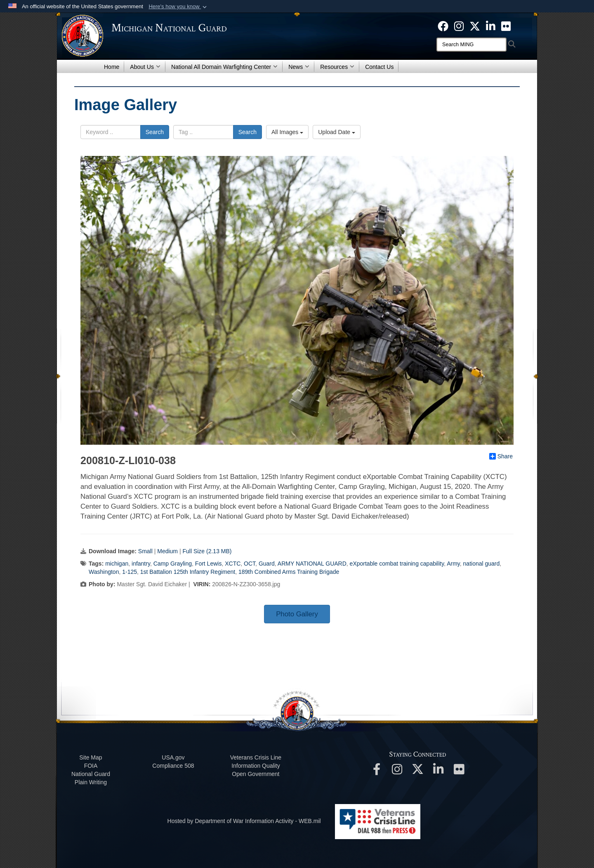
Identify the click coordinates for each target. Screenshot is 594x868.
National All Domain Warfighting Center (224, 67)
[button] (178, 7)
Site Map (91, 757)
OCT (250, 564)
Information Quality (256, 766)
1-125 (130, 572)
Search (155, 132)
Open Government (256, 774)
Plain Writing (91, 782)
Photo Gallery (297, 614)
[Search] (471, 45)
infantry (141, 564)
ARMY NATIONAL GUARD (312, 564)
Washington (104, 572)
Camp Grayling (173, 564)
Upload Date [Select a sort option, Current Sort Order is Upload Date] (337, 132)
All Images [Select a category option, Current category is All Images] (287, 132)
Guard (267, 564)
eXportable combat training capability (397, 564)
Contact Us (379, 67)
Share (501, 456)
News (299, 67)
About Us (145, 67)
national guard (482, 564)
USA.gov (173, 757)
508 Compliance (173, 766)
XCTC (233, 564)
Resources (337, 67)
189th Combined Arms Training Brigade (289, 572)
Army (453, 564)
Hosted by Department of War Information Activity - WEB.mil (244, 821)
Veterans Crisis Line (256, 757)
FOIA (91, 766)
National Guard (91, 774)
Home (112, 67)
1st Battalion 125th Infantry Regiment (188, 572)
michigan (117, 564)
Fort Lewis (209, 564)
